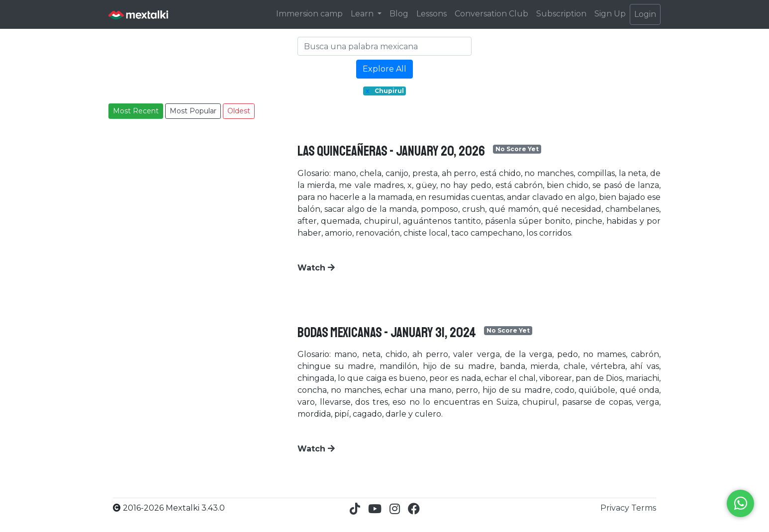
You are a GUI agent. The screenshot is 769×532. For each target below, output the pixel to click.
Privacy (616, 508)
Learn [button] (363, 14)
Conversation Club (491, 14)
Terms (644, 508)
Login (645, 14)
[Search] (384, 46)
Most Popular (193, 111)
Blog (399, 14)
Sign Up (610, 14)
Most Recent (136, 111)
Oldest (239, 111)
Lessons (432, 14)
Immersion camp (309, 14)
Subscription (561, 14)
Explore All (384, 69)
